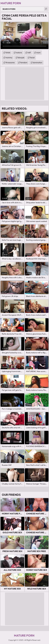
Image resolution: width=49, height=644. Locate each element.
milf (29, 53)
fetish (8, 53)
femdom (24, 63)
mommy (9, 58)
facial (32, 58)
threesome (10, 63)
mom (38, 53)
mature (19, 53)
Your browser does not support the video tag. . (24, 36)
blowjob (21, 58)
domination (38, 63)
